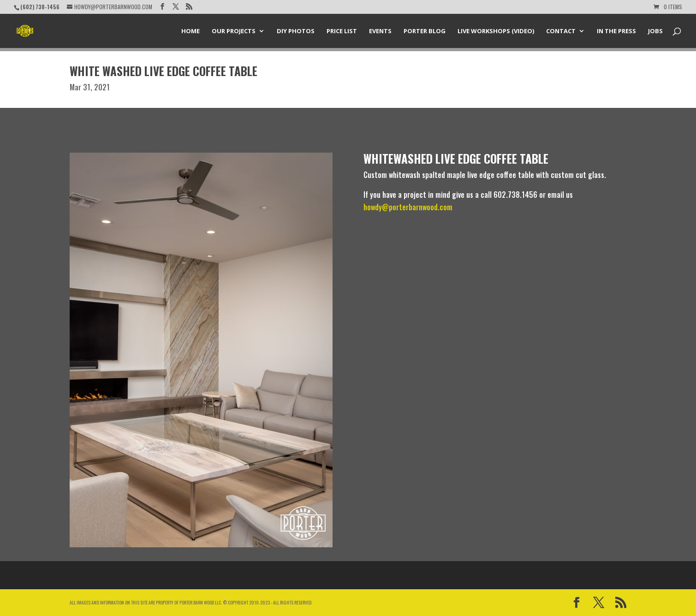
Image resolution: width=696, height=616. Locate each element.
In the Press (616, 31)
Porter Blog (425, 31)
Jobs (655, 31)
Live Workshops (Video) (496, 31)
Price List (342, 31)
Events (380, 31)
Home (190, 31)
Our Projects (234, 31)
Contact (561, 31)
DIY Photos (296, 31)
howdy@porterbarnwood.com (408, 207)
